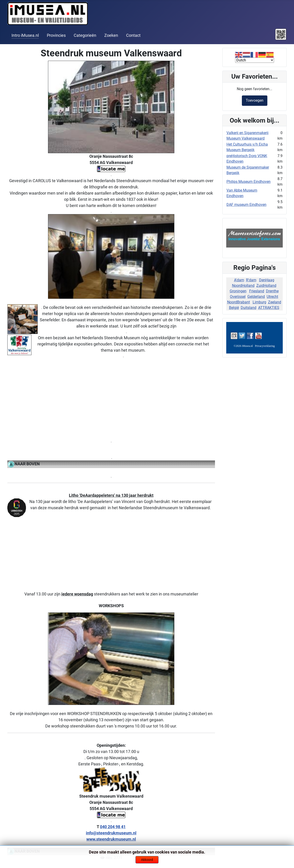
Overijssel (238, 297)
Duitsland (249, 308)
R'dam (251, 280)
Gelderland (256, 297)
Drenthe (272, 291)
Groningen (238, 291)
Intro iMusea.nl (25, 35)
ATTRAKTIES (269, 308)
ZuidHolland (266, 286)
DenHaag (267, 280)
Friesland (257, 291)
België (234, 308)
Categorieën (85, 35)
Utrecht (272, 297)
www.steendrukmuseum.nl (111, 839)
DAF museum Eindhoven (246, 205)
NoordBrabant (239, 302)
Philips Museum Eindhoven (249, 182)
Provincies (56, 35)
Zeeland (275, 302)
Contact (133, 35)
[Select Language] (255, 60)
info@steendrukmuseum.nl (111, 833)
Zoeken (111, 35)
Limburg (259, 302)
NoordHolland (243, 286)
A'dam (239, 280)
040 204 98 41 (113, 827)
